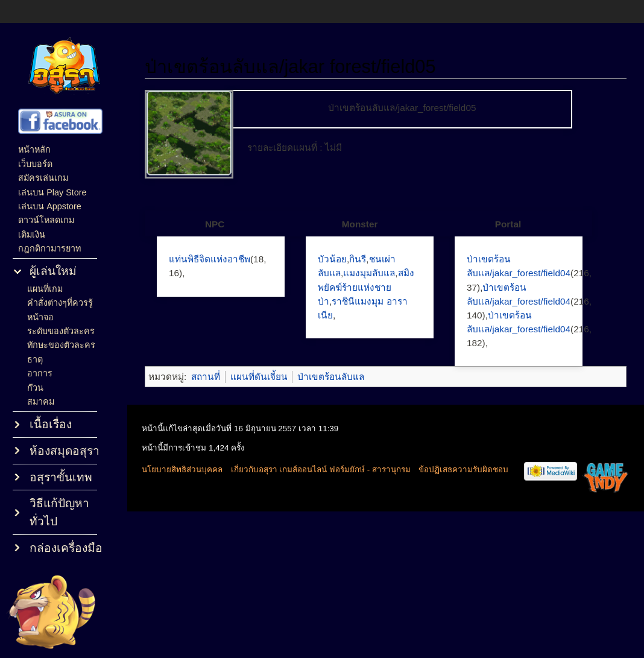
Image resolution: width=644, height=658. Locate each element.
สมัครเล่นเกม (43, 178)
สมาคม (41, 402)
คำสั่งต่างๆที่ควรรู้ (60, 303)
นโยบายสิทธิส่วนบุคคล (182, 470)
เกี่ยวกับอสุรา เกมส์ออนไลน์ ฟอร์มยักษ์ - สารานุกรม (321, 470)
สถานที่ (206, 377)
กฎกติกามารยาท (49, 248)
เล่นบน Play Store (52, 192)
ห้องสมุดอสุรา (65, 451)
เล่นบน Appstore (50, 206)
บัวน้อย (332, 259)
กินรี (358, 259)
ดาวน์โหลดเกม (46, 220)
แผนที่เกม (45, 289)
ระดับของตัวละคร (61, 331)
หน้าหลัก (34, 150)
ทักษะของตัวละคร (61, 345)
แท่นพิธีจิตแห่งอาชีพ (210, 259)
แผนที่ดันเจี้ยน (259, 377)
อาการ (40, 373)
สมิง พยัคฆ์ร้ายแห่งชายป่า (366, 287)
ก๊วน (35, 388)
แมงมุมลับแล (369, 273)
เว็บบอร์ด (35, 164)
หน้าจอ (40, 317)
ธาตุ (35, 359)
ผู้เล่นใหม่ (53, 271)
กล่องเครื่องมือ (66, 548)
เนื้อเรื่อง (51, 424)
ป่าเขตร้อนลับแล (331, 377)
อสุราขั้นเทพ (61, 477)
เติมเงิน (32, 235)
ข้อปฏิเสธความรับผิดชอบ (463, 470)
